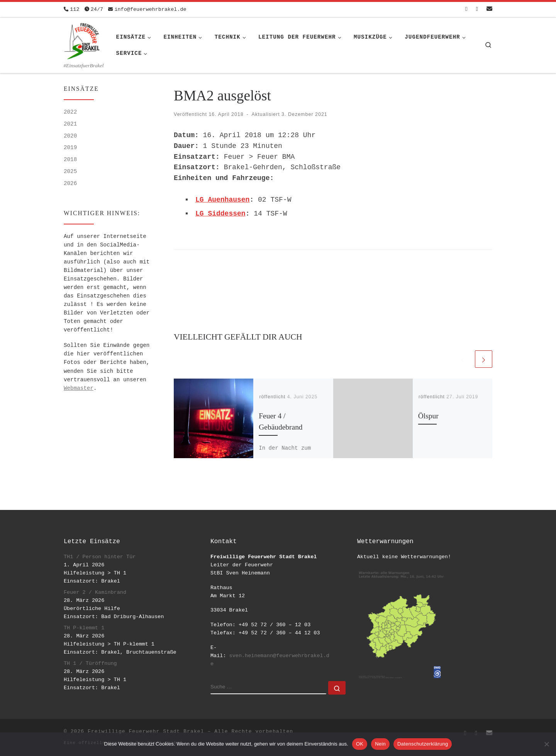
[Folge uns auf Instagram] (477, 9)
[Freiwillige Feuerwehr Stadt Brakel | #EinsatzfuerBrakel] (82, 40)
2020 (70, 136)
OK (360, 744)
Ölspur (428, 416)
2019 (70, 148)
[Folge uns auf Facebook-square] (466, 9)
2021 (70, 124)
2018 (70, 160)
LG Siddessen (220, 214)
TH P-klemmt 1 (84, 628)
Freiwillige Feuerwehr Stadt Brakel (146, 731)
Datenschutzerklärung (423, 744)
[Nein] (546, 744)
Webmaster (79, 388)
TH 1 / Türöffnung (90, 663)
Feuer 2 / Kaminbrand (95, 592)
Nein (380, 744)
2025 (70, 172)
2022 (70, 112)
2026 (70, 183)
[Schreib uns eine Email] (489, 9)
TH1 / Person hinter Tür (100, 557)
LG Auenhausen (222, 200)
